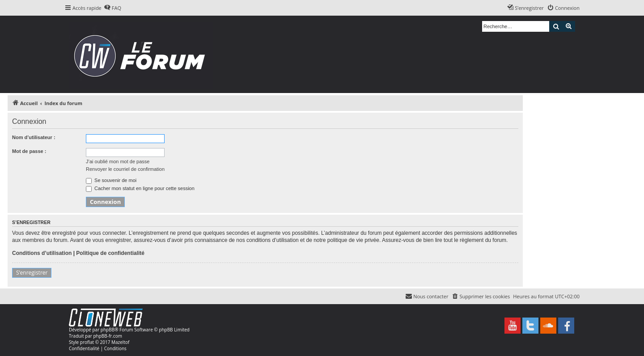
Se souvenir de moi (111, 180)
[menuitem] (112, 8)
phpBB (108, 330)
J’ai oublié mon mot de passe (118, 161)
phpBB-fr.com (108, 336)
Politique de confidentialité (110, 253)
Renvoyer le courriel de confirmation (125, 169)
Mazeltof (120, 342)
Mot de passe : (29, 151)
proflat (87, 342)
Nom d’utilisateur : (34, 137)
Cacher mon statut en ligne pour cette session (140, 188)
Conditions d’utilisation (42, 253)
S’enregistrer (32, 273)
